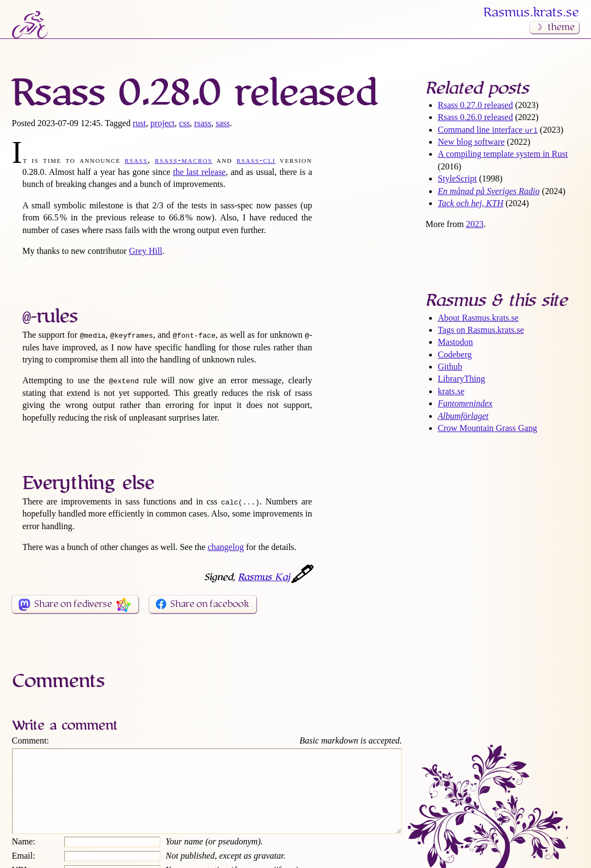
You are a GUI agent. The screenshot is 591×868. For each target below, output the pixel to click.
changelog (226, 547)
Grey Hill (146, 251)
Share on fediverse (73, 604)
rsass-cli (256, 160)
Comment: (31, 741)
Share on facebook (210, 604)
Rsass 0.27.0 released (475, 105)
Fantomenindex (465, 403)
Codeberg (455, 354)
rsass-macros (184, 160)
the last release (199, 172)
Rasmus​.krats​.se (531, 13)
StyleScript (457, 178)
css (184, 123)
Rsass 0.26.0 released (475, 117)
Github (450, 367)
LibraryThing (461, 379)
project (162, 123)
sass (223, 123)
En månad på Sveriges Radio (489, 191)
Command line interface (488, 130)
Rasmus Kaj (264, 577)
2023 (475, 224)
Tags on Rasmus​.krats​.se (481, 330)
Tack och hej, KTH (471, 203)
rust (139, 123)
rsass (203, 123)
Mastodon (455, 342)
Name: (24, 858)
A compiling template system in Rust (503, 154)
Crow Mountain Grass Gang (488, 428)
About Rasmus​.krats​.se (478, 318)
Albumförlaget (463, 416)
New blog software (471, 142)
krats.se (451, 391)
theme (561, 27)
